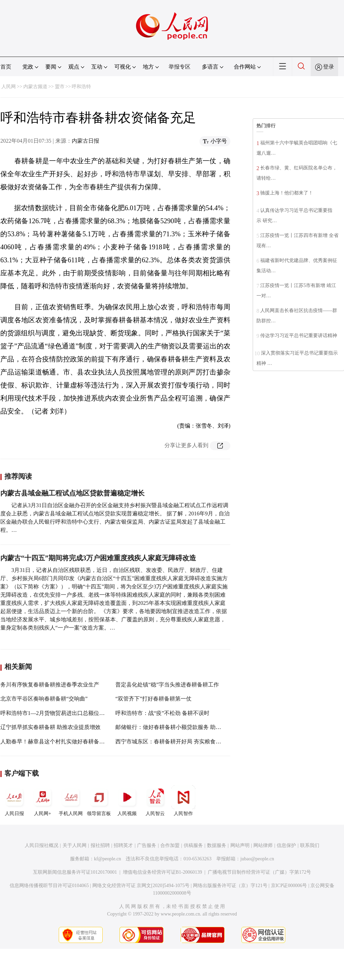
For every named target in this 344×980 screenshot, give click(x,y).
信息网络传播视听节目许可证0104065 (49, 886)
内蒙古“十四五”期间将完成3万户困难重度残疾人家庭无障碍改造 (98, 558)
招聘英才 (123, 845)
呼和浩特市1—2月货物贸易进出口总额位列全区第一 (64, 713)
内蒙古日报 (85, 141)
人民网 (9, 87)
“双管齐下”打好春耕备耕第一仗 (153, 699)
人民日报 (14, 801)
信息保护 (286, 845)
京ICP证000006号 (289, 886)
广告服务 (147, 845)
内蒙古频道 (35, 87)
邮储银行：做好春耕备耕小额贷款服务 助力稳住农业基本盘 (187, 727)
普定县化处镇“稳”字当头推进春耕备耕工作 (167, 685)
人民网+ (43, 801)
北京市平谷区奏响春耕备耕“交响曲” (44, 699)
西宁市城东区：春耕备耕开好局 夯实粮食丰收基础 (176, 742)
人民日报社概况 (42, 845)
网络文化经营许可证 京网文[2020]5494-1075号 (141, 886)
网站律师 (263, 845)
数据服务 (217, 845)
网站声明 (240, 845)
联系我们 (310, 845)
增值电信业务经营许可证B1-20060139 (163, 872)
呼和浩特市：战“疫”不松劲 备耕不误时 (162, 713)
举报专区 (180, 67)
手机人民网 (71, 801)
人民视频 (127, 801)
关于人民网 (74, 845)
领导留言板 (99, 801)
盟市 (60, 87)
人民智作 (183, 801)
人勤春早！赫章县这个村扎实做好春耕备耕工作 (58, 742)
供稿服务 (193, 845)
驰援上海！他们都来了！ (287, 193)
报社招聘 (100, 845)
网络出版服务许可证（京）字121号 (230, 886)
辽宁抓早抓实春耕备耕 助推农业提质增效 (50, 727)
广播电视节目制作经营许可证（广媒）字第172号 (259, 872)
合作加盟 (170, 845)
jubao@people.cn (257, 859)
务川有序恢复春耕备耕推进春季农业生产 (50, 685)
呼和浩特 (81, 87)
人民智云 (155, 801)
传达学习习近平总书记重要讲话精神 (299, 336)
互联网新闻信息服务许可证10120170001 (75, 872)
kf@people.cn (108, 859)
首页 (6, 67)
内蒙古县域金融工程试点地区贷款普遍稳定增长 (72, 493)
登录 (329, 67)
